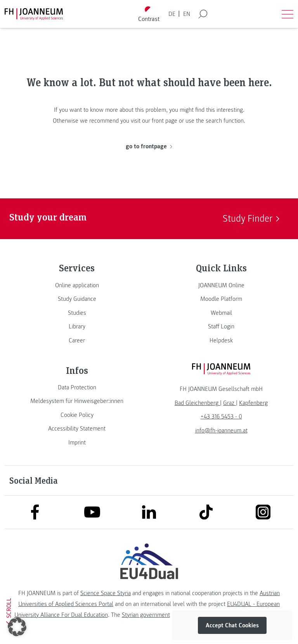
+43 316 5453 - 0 (221, 417)
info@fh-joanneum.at (221, 430)
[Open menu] (288, 14)
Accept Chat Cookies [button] (232, 625)
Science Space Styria (106, 593)
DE (172, 14)
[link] (77, 285)
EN (187, 14)
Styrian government (146, 615)
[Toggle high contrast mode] (149, 14)
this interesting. (225, 110)
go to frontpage (149, 146)
